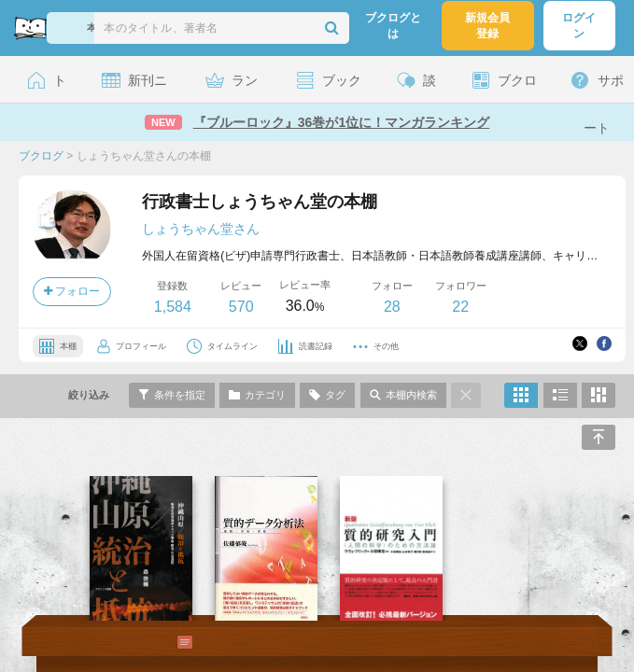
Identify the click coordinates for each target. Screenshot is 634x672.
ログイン (579, 26)
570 (241, 307)
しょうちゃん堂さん (201, 229)
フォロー (72, 291)
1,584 (173, 307)
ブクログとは (393, 26)
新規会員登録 (487, 26)
